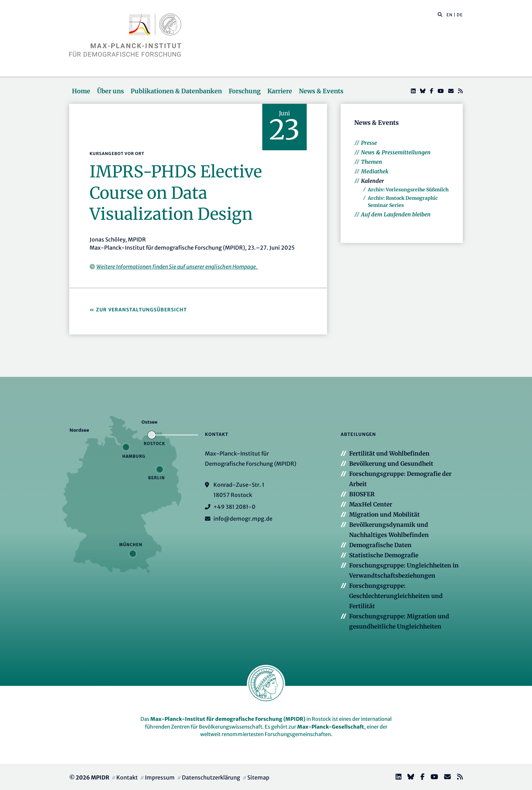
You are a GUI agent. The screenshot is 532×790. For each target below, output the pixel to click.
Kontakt (127, 777)
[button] (440, 14)
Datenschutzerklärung (211, 777)
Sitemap (258, 777)
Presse (369, 143)
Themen (372, 162)
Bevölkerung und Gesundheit (391, 464)
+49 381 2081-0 (234, 507)
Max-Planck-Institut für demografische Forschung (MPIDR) (228, 719)
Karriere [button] (280, 91)
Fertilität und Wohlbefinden (389, 454)
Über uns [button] (110, 91)
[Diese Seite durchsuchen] (436, 15)
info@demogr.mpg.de (243, 519)
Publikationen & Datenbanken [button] (176, 91)
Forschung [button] (245, 91)
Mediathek (375, 171)
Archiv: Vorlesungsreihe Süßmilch (408, 190)
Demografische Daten (380, 545)
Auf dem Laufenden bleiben (396, 214)
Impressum (160, 777)
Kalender (373, 181)
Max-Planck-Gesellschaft (331, 727)
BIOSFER (362, 494)
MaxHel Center (371, 504)
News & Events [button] (321, 91)
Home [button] (81, 91)
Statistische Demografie (384, 555)
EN (450, 15)
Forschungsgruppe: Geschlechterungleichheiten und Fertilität (396, 596)
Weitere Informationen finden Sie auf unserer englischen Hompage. (177, 267)
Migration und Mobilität (384, 515)
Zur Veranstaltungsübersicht (141, 310)
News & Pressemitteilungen (396, 152)
